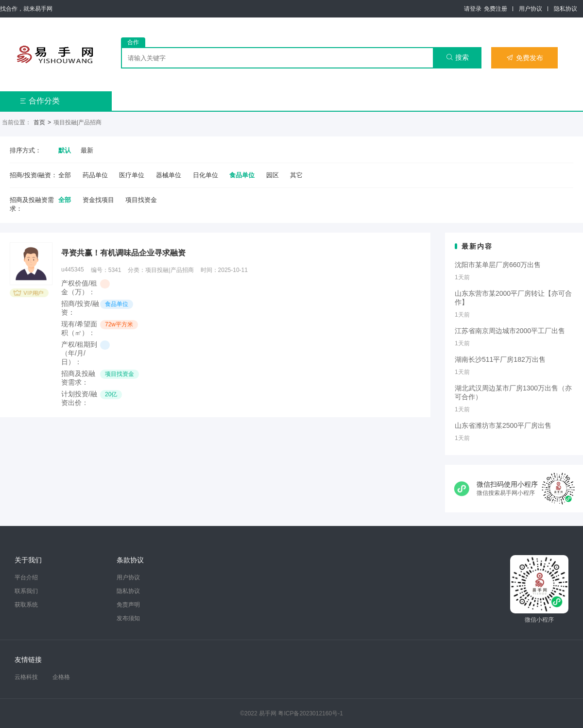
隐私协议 (566, 9)
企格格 (61, 677)
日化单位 (206, 175)
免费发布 (525, 58)
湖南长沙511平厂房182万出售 (500, 359)
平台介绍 (26, 577)
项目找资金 (141, 200)
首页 (39, 122)
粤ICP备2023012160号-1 (310, 713)
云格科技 (26, 677)
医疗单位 (132, 175)
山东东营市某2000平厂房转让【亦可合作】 (513, 298)
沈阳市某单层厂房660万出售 (498, 265)
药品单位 (95, 175)
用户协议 (531, 9)
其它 (296, 175)
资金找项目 (98, 200)
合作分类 (40, 101)
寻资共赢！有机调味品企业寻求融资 (123, 253)
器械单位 (169, 175)
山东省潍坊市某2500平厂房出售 (503, 425)
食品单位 (242, 175)
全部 (65, 175)
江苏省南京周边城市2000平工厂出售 (510, 331)
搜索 (457, 57)
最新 (87, 150)
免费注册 (496, 9)
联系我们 (26, 591)
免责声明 (128, 605)
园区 (273, 175)
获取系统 (26, 605)
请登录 (473, 9)
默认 (65, 150)
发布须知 (128, 618)
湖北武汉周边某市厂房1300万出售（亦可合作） (513, 392)
